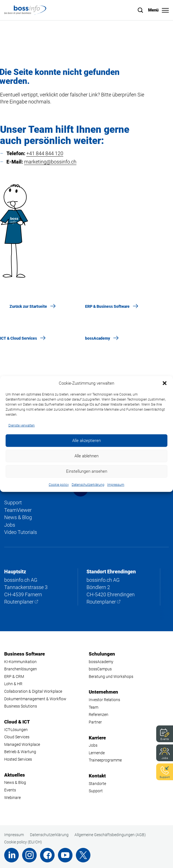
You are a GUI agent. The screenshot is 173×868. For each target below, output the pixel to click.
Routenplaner (19, 602)
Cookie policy (59, 484)
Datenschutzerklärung (88, 484)
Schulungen (102, 654)
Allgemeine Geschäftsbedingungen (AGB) (110, 835)
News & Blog (18, 517)
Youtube (65, 855)
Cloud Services (17, 737)
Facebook (47, 855)
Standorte (97, 784)
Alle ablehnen (86, 456)
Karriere (97, 738)
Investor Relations (104, 700)
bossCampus (100, 669)
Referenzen (99, 715)
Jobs (165, 758)
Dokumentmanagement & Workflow (35, 699)
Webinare (12, 798)
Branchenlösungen (21, 669)
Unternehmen (103, 692)
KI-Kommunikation (20, 662)
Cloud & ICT (17, 722)
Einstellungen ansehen (87, 471)
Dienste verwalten (22, 425)
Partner (95, 722)
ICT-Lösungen (16, 730)
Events (165, 739)
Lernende (97, 753)
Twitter (83, 855)
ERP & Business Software (107, 306)
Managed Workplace (22, 744)
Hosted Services (18, 759)
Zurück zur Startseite (28, 306)
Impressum (116, 484)
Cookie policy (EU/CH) (23, 842)
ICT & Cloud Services (18, 338)
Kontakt (97, 776)
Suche (141, 10)
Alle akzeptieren (86, 441)
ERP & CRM (14, 677)
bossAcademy (98, 338)
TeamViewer (18, 510)
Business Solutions (21, 706)
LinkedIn (11, 855)
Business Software (24, 654)
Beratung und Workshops (111, 677)
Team (93, 707)
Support (165, 777)
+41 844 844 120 (45, 153)
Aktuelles (15, 775)
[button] (165, 383)
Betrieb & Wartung (20, 752)
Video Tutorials (21, 532)
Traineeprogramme (105, 760)
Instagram (29, 855)
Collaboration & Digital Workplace (33, 691)
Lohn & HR (13, 684)
